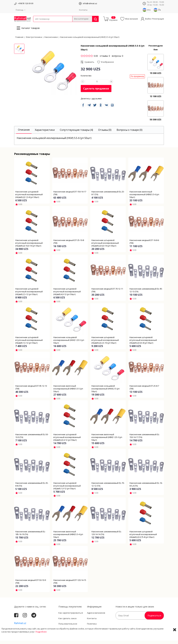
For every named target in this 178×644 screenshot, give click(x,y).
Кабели (37, 24)
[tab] (24, 133)
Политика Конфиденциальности (98, 629)
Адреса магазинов (96, 616)
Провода (45, 24)
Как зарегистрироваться (71, 616)
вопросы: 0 (118, 59)
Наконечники (51, 40)
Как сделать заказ (68, 622)
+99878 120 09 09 (26, 3)
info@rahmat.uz (90, 3)
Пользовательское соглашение (68, 629)
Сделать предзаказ (96, 92)
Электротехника (57, 24)
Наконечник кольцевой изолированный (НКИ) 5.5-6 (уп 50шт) (90, 40)
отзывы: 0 (105, 59)
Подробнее (41, 641)
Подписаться (154, 619)
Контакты (83, 10)
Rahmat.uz (20, 626)
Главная (19, 40)
